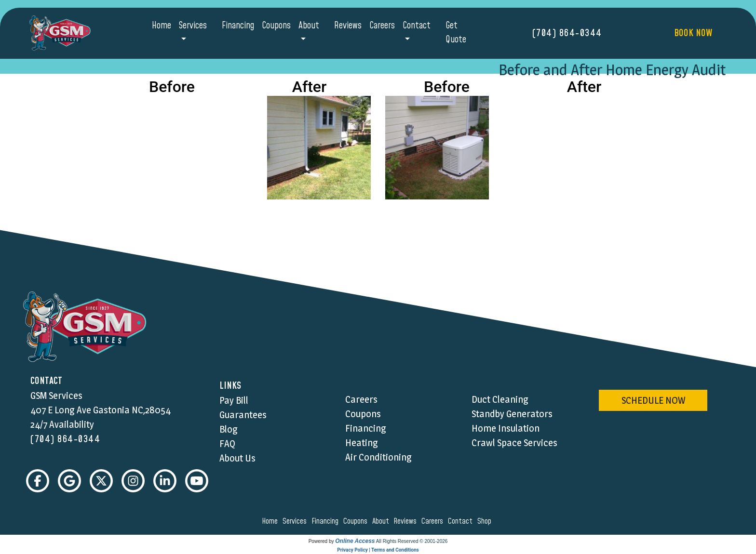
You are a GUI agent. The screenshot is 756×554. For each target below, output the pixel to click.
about (382, 521)
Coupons (276, 26)
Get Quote (456, 33)
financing (326, 521)
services (296, 521)
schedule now (653, 400)
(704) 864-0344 (567, 33)
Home (162, 26)
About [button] (309, 26)
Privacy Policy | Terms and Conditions (378, 550)
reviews (406, 521)
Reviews (348, 26)
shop (486, 521)
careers (434, 521)
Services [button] (193, 26)
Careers (382, 26)
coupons (357, 521)
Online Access (355, 541)
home (271, 521)
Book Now (693, 33)
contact (462, 521)
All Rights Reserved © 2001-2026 (412, 541)
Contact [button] (417, 26)
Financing (238, 26)
